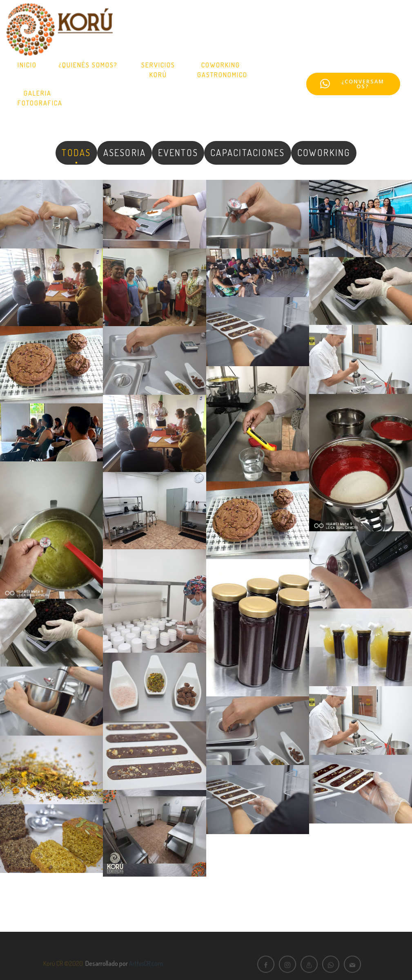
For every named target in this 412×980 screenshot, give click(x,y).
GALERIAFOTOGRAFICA (40, 98)
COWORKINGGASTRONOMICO (222, 70)
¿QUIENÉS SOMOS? (89, 65)
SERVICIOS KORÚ (158, 70)
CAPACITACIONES (247, 152)
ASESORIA (125, 152)
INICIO (27, 65)
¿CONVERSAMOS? (352, 84)
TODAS (76, 152)
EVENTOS (178, 152)
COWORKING (324, 152)
